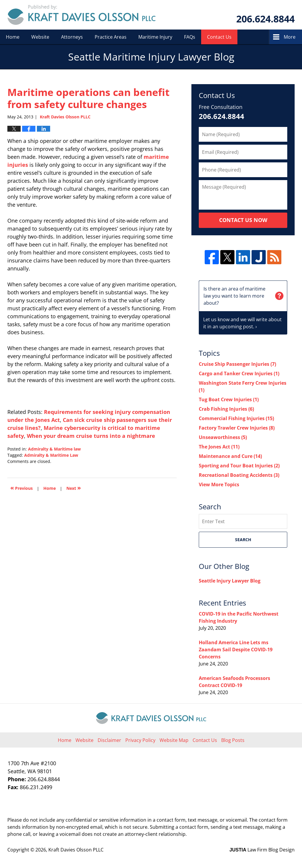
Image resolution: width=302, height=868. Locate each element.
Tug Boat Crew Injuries (229, 399)
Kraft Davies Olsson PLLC (76, 850)
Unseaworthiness (223, 437)
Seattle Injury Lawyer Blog (230, 581)
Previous (22, 488)
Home (13, 37)
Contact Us (219, 37)
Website (40, 37)
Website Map (174, 740)
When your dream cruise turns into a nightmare (91, 436)
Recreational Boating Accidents (239, 475)
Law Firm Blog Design (262, 850)
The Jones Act (219, 447)
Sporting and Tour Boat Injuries (239, 466)
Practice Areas (111, 37)
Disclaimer (109, 740)
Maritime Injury (155, 37)
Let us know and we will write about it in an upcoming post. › (243, 305)
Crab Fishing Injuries (226, 409)
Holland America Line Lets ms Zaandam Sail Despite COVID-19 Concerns (236, 650)
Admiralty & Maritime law (54, 449)
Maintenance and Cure (230, 456)
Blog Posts (233, 740)
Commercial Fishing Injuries (236, 418)
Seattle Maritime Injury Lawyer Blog (82, 15)
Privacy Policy (140, 740)
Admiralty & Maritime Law (51, 455)
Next (74, 488)
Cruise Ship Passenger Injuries (237, 364)
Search (243, 540)
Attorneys (72, 37)
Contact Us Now (243, 220)
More (290, 37)
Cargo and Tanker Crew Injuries (239, 373)
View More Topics (219, 484)
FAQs (190, 37)
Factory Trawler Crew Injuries (237, 428)
